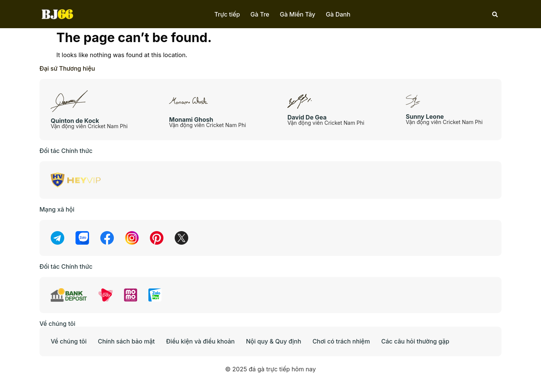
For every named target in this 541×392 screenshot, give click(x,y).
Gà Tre (260, 14)
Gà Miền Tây (298, 14)
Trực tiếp (227, 14)
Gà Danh (338, 14)
